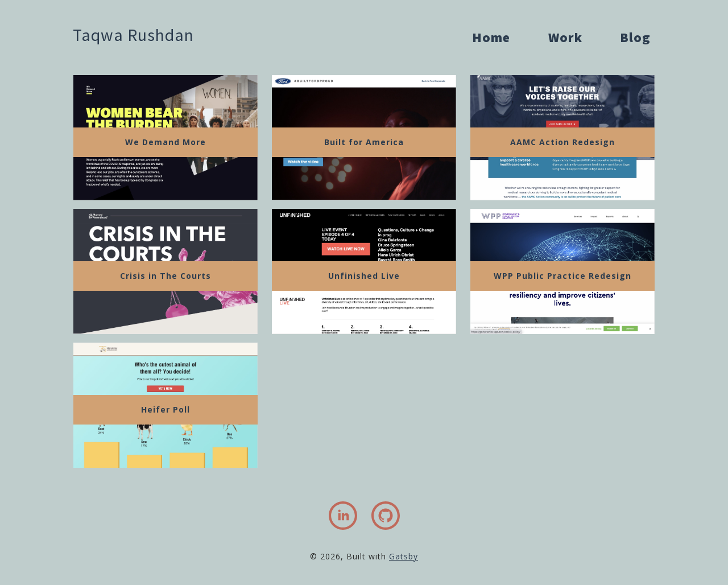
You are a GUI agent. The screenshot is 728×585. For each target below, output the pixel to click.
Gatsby (404, 556)
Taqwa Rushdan (133, 35)
